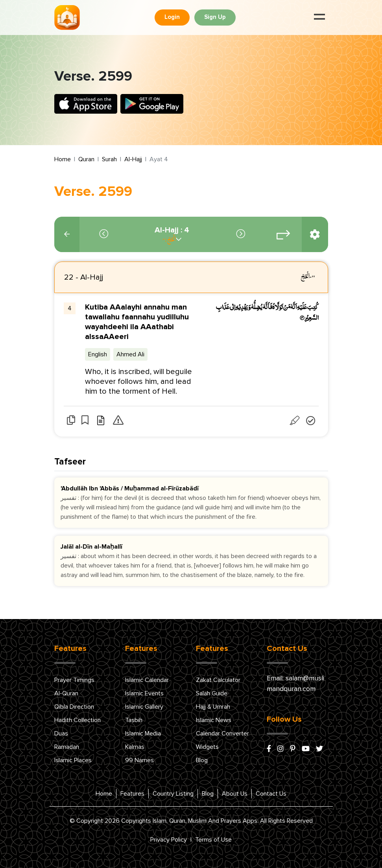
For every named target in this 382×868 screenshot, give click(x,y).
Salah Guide (212, 693)
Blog (202, 760)
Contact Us (271, 794)
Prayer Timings (74, 680)
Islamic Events (144, 693)
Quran (86, 159)
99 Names (139, 760)
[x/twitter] (319, 749)
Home (63, 159)
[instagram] (281, 749)
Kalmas (135, 747)
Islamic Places (73, 760)
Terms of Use (213, 840)
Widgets (207, 747)
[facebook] (269, 749)
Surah (109, 159)
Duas (61, 733)
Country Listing (173, 794)
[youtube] (306, 749)
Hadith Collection (78, 720)
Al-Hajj (133, 159)
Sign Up (215, 17)
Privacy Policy (169, 840)
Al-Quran (66, 693)
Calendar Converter (222, 733)
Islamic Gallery (144, 707)
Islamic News (214, 720)
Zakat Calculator (218, 680)
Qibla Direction (74, 707)
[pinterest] (293, 749)
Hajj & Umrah (213, 707)
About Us (235, 794)
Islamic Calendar (147, 680)
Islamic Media (143, 733)
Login (172, 17)
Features (132, 794)
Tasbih (134, 720)
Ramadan (67, 747)
